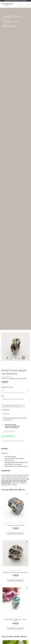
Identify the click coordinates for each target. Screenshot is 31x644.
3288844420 (10, 436)
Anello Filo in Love (15, 617)
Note (3, 396)
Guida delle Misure (21, 393)
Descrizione (6, 414)
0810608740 (10, 432)
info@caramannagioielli (14, 441)
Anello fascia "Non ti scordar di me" (15, 523)
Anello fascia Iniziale (15, 570)
